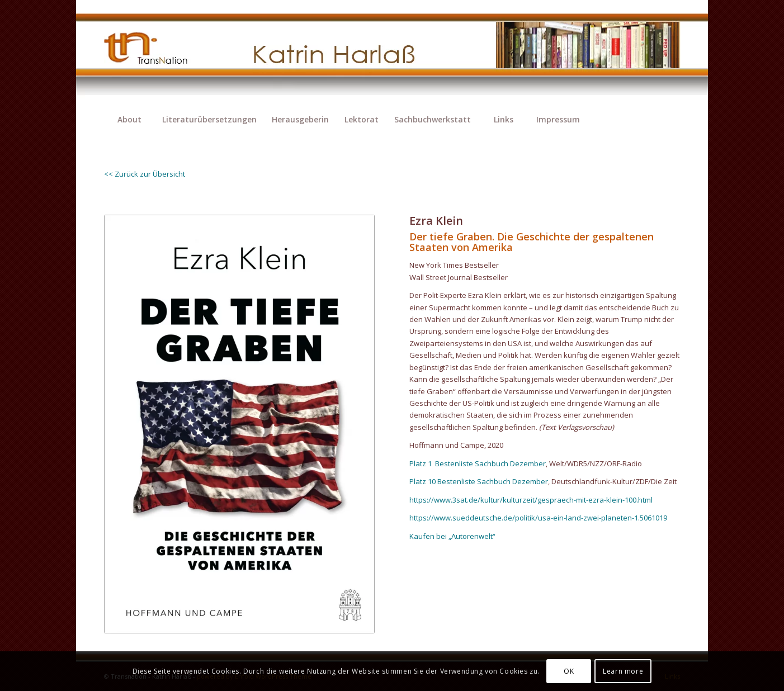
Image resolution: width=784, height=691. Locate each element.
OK (569, 671)
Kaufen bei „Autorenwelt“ (452, 536)
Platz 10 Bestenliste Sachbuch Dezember (479, 481)
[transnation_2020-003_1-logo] (155, 53)
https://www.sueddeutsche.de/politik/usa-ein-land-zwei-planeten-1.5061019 (538, 518)
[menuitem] (129, 120)
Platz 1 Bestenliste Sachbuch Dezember (478, 463)
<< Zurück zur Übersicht (145, 174)
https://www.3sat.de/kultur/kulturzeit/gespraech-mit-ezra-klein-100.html (531, 500)
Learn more (623, 671)
